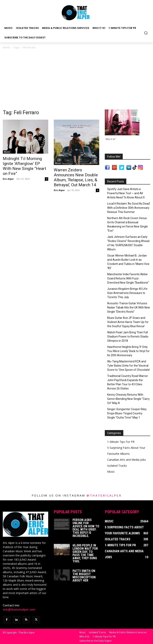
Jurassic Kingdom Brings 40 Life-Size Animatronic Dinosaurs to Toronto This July (128, 293)
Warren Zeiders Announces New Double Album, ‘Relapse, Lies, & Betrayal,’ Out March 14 (76, 177)
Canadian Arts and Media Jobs (127, 460)
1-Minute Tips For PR (121, 442)
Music (7, 152)
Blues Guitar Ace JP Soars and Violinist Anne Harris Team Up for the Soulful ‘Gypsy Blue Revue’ (128, 322)
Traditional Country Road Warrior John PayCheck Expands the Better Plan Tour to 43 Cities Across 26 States (128, 382)
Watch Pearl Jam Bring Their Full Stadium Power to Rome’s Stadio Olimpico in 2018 (128, 337)
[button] (146, 33)
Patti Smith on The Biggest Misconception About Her (84, 576)
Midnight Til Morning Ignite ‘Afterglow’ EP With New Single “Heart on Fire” (25, 166)
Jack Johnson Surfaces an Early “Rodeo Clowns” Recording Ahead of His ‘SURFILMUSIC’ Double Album (128, 243)
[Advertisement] (76, 80)
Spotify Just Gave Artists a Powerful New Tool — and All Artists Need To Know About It (126, 193)
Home (6, 47)
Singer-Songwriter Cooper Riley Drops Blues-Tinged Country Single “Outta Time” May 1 (127, 413)
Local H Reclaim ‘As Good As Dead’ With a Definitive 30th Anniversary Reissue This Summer (129, 208)
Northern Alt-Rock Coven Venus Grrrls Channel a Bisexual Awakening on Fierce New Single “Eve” (127, 224)
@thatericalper (104, 495)
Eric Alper (8, 179)
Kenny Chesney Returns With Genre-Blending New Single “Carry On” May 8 (128, 399)
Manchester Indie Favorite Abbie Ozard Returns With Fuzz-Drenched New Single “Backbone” (128, 278)
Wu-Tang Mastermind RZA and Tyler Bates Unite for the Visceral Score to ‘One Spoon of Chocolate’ (129, 366)
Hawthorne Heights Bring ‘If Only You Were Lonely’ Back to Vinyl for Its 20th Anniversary (128, 351)
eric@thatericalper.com (19, 610)
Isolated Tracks (117, 466)
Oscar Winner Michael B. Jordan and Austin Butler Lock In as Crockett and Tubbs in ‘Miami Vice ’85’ (128, 262)
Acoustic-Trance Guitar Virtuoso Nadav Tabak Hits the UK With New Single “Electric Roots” (129, 307)
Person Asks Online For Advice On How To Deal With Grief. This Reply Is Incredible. (86, 528)
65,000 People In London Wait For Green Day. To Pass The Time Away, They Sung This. (85, 553)
